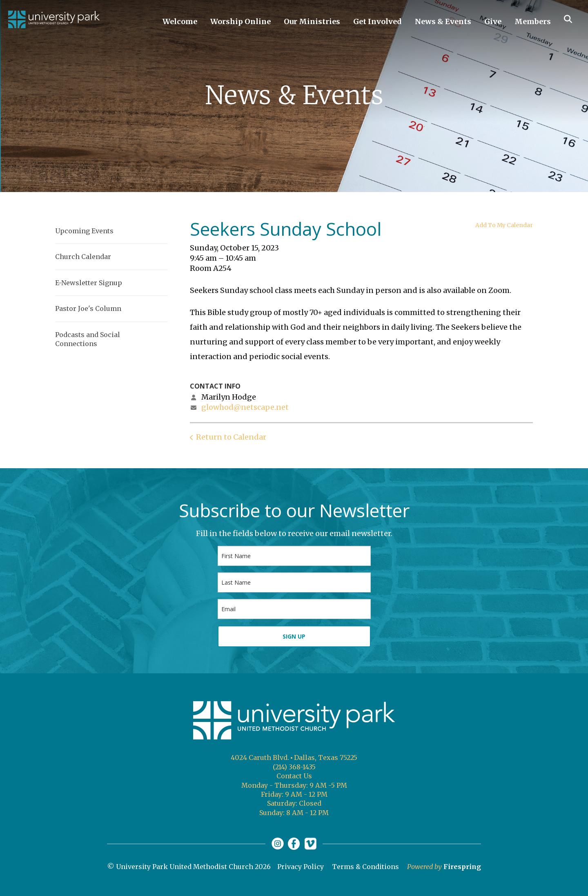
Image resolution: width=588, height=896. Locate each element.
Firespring (462, 867)
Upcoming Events (84, 231)
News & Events (443, 21)
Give (493, 21)
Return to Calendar (231, 437)
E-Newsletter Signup (89, 283)
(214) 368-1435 (294, 767)
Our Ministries (312, 21)
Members (533, 21)
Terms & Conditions (365, 867)
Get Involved (378, 21)
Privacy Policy (301, 867)
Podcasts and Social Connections (88, 339)
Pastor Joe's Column (88, 308)
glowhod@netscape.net (245, 407)
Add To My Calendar (504, 225)
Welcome (180, 21)
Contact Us (294, 776)
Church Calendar (83, 257)
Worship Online (241, 21)
